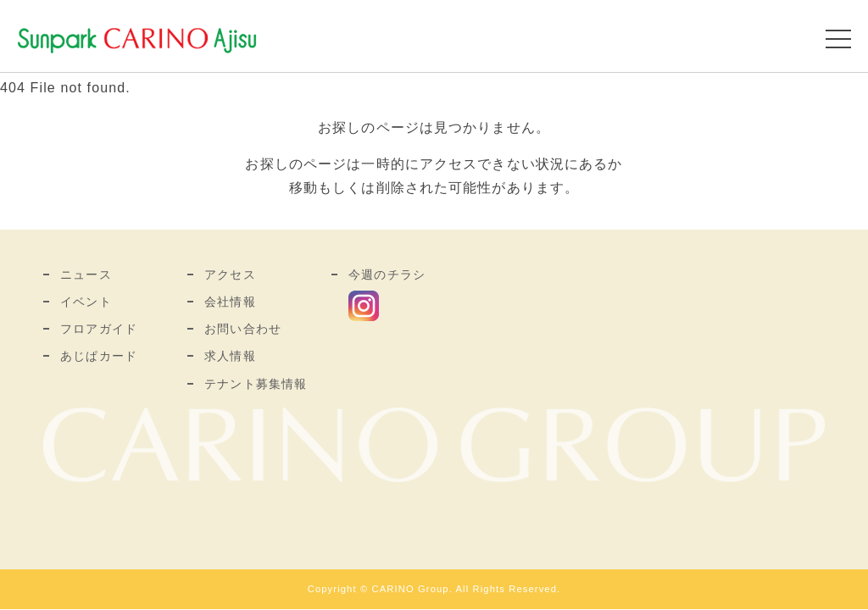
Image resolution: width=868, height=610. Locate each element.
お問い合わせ (243, 329)
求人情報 (230, 356)
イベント (86, 302)
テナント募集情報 (256, 384)
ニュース (86, 274)
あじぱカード (99, 356)
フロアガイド (99, 329)
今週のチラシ (387, 274)
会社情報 (230, 302)
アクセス (230, 274)
